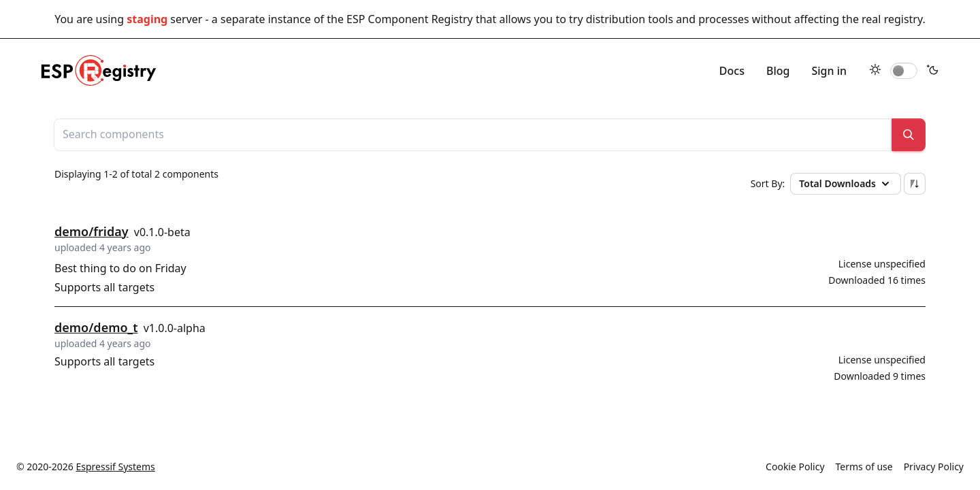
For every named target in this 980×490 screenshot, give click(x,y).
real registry (892, 19)
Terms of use (864, 467)
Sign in (829, 71)
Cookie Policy (795, 467)
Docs (732, 71)
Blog (778, 71)
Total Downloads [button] (846, 184)
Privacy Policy (934, 467)
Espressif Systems (116, 467)
